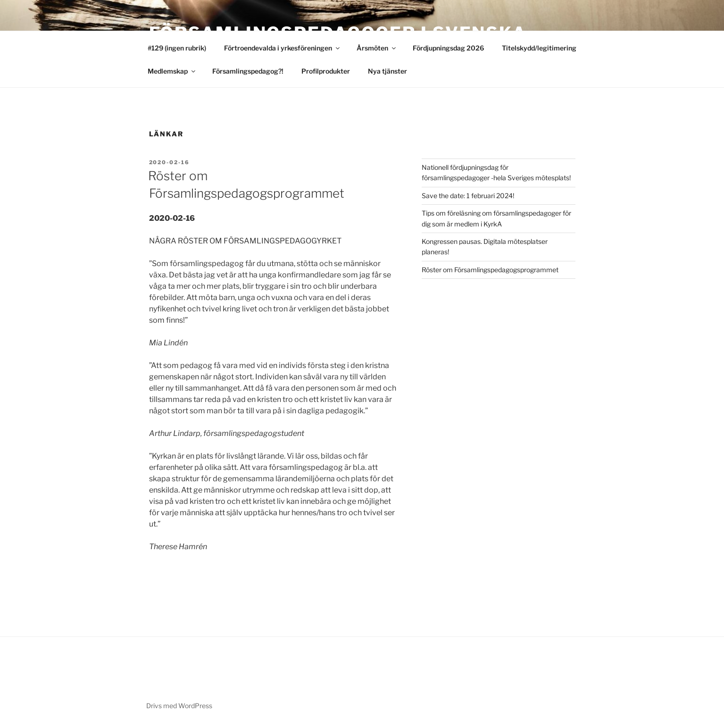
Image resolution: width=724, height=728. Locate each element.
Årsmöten (377, 48)
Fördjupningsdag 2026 (448, 48)
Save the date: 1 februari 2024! (468, 196)
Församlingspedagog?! (248, 71)
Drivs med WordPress (179, 706)
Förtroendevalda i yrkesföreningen (283, 48)
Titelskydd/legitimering (539, 48)
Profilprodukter (326, 71)
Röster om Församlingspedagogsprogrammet (490, 270)
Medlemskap (172, 71)
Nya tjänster (387, 71)
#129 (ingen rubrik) (177, 48)
